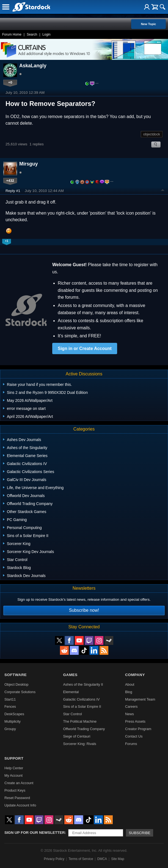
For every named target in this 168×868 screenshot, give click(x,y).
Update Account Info (20, 805)
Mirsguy (28, 164)
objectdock (152, 134)
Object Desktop (16, 684)
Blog (129, 692)
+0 (10, 82)
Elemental (71, 692)
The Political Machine (80, 721)
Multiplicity (13, 721)
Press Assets (135, 721)
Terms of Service (81, 859)
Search (32, 34)
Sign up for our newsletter (35, 833)
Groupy (10, 729)
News (130, 714)
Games (70, 675)
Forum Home (12, 34)
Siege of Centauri (77, 736)
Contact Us (134, 736)
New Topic (148, 24)
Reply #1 (13, 191)
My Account (13, 775)
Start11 (10, 699)
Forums (131, 744)
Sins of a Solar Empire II (82, 707)
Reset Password (17, 798)
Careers (131, 707)
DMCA (102, 859)
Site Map (118, 859)
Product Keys (15, 790)
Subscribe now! (84, 610)
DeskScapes (14, 714)
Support (14, 758)
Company (135, 675)
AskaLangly (33, 66)
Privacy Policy (54, 859)
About (130, 684)
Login (46, 34)
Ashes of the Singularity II (83, 684)
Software (16, 675)
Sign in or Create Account (85, 348)
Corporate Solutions (20, 692)
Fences (10, 707)
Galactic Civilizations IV (82, 699)
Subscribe (140, 833)
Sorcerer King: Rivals (80, 744)
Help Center (14, 768)
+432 (10, 181)
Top (163, 191)
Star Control (73, 714)
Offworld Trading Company (84, 729)
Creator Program (138, 729)
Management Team (140, 699)
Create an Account (19, 783)
